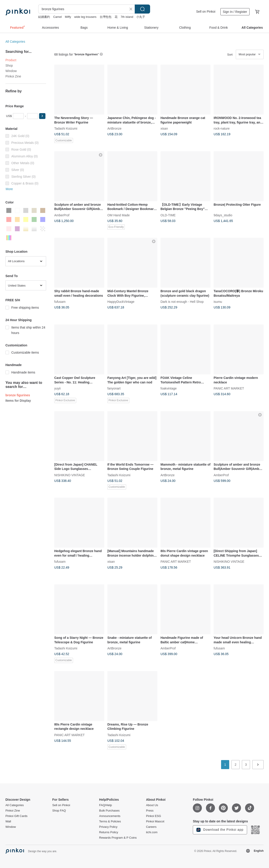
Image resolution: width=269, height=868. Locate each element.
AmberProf (62, 215)
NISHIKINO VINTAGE (70, 475)
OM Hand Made (119, 215)
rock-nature (222, 128)
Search (142, 9)
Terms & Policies (110, 821)
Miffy (68, 17)
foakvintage (169, 388)
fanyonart (114, 388)
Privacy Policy (108, 827)
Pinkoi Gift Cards (17, 816)
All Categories (15, 42)
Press (150, 811)
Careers (151, 827)
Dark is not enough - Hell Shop (182, 302)
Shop (9, 65)
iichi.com (152, 832)
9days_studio (223, 215)
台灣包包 (106, 17)
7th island (127, 17)
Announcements (110, 816)
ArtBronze (114, 128)
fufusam (60, 302)
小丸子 (141, 17)
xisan (164, 128)
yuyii (57, 388)
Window (11, 71)
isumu (218, 302)
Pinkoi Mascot (155, 821)
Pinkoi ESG (153, 816)
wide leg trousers (85, 17)
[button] (42, 116)
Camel (57, 17)
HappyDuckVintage (121, 302)
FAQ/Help (106, 805)
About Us (152, 805)
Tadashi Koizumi (66, 128)
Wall (8, 821)
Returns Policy (109, 832)
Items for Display (18, 401)
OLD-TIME (168, 215)
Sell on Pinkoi (206, 12)
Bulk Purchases (109, 811)
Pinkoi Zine (13, 76)
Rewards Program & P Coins (118, 838)
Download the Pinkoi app (220, 830)
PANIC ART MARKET (229, 388)
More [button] (9, 189)
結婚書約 (44, 17)
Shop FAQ (59, 811)
